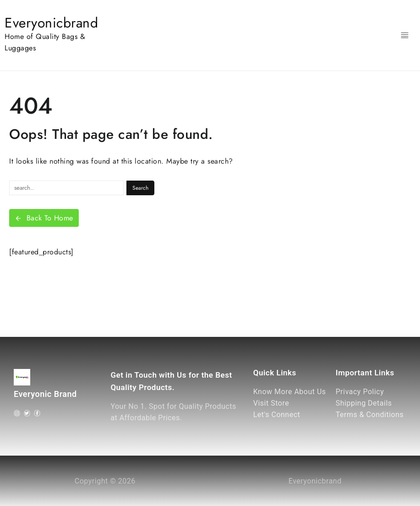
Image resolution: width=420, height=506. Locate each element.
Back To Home (44, 218)
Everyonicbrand (51, 23)
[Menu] (405, 36)
